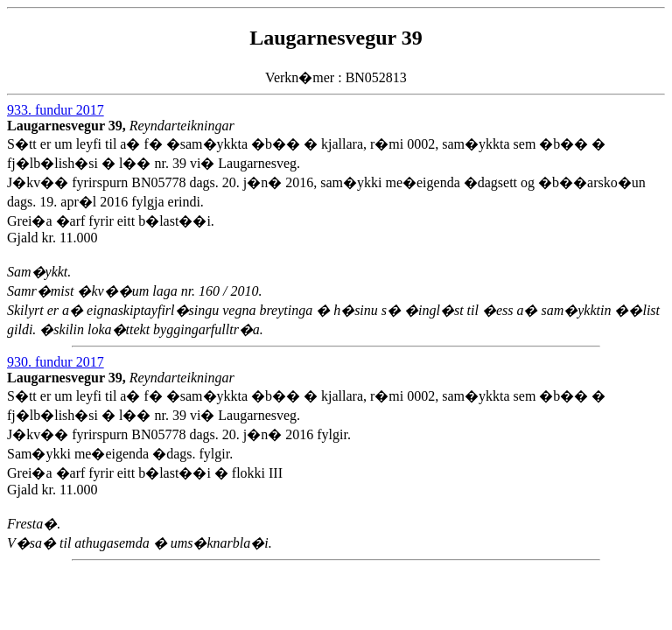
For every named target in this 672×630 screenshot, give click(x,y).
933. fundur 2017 (56, 110)
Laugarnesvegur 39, (68, 126)
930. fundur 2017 (56, 362)
